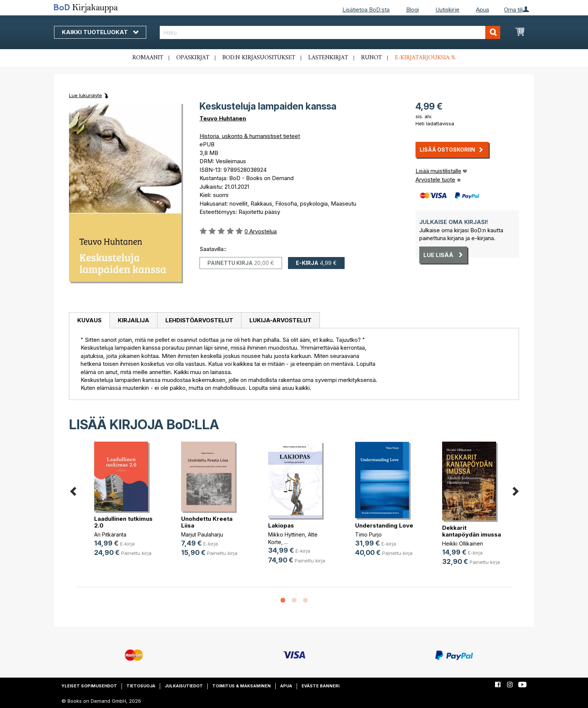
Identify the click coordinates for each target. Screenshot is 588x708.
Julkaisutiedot (184, 686)
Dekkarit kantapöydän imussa (472, 531)
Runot (371, 58)
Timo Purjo (368, 534)
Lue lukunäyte (85, 95)
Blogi (412, 10)
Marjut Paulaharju (202, 534)
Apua (482, 10)
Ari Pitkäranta (110, 534)
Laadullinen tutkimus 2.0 (123, 522)
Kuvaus (89, 320)
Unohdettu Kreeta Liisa (207, 522)
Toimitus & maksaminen (241, 686)
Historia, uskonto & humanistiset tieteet (250, 136)
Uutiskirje (447, 10)
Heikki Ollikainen (463, 543)
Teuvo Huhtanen (223, 118)
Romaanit (148, 58)
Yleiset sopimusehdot (89, 686)
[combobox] (330, 32)
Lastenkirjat (328, 58)
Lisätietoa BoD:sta (366, 10)
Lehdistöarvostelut (199, 320)
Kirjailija (133, 320)
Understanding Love (384, 525)
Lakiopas (281, 525)
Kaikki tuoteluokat (100, 32)
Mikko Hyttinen (286, 534)
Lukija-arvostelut (280, 320)
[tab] (89, 320)
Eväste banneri (320, 686)
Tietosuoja (141, 686)
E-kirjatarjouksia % (425, 58)
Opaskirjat (193, 58)
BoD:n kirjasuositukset (259, 58)
